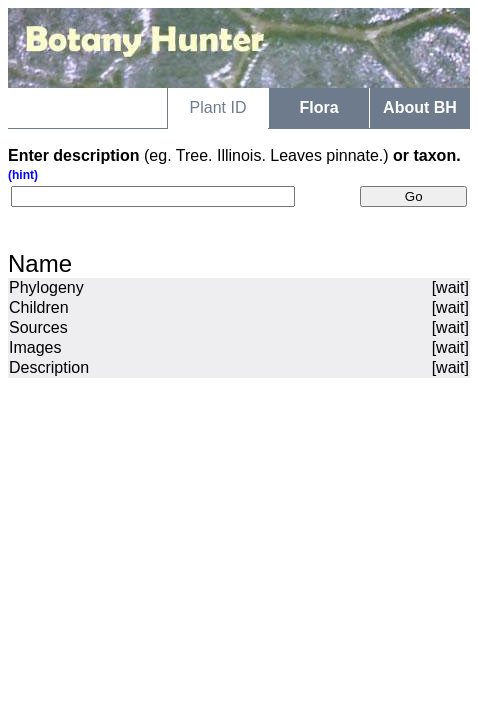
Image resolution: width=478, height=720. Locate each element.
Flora (318, 107)
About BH (420, 107)
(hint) (23, 175)
